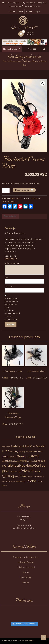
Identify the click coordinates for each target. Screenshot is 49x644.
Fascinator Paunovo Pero (13, 415)
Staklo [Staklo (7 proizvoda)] (37, 477)
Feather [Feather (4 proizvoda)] (39, 452)
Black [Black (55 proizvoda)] (27, 446)
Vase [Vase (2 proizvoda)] (4, 482)
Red (13, 201)
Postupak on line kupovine (26, 557)
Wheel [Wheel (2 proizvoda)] (13, 482)
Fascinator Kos (36, 371)
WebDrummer (30, 640)
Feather (6, 201)
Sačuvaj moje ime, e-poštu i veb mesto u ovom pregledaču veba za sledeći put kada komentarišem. (12, 309)
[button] (30, 49)
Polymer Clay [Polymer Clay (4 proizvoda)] (14, 472)
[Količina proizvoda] (6, 191)
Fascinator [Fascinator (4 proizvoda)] (30, 452)
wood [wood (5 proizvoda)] (23, 482)
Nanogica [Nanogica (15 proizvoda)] (40, 461)
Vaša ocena (11, 256)
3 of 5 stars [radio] (11, 259)
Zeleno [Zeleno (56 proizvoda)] (31, 481)
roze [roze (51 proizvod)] (23, 476)
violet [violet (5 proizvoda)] (8, 482)
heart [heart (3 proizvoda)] (29, 457)
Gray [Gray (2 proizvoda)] (15, 457)
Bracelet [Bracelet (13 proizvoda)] (40, 446)
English (37, 12)
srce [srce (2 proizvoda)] (32, 477)
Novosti (20, 12)
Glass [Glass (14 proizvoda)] (5, 457)
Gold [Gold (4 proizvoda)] (11, 457)
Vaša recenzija (12, 263)
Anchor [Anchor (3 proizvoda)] (8, 447)
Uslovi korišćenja (26, 562)
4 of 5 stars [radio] (13, 259)
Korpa (26, 572)
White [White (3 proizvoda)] (18, 482)
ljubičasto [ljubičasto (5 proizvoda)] (15, 461)
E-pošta (9, 286)
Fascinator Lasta (13, 371)
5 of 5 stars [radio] (16, 259)
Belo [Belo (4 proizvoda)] (21, 447)
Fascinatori (27, 61)
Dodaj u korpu (22, 190)
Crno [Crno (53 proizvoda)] (6, 451)
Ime (7, 277)
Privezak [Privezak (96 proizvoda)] (28, 471)
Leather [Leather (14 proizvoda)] (6, 461)
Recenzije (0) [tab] (10, 216)
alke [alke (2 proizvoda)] (3, 447)
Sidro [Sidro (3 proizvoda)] (28, 477)
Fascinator (35, 198)
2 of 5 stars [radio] (8, 259)
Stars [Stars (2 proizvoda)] (42, 477)
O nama (12, 12)
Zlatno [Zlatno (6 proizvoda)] (39, 482)
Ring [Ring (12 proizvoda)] (17, 477)
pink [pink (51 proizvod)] (5, 471)
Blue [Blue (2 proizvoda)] (34, 447)
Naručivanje (26, 577)
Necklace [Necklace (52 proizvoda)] (27, 466)
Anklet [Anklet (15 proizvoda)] (15, 446)
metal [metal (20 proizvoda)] (23, 461)
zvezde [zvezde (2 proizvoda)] (4, 485)
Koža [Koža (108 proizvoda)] (35, 456)
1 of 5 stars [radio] (6, 259)
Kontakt (29, 12)
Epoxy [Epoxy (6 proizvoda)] (23, 452)
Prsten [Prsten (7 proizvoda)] (38, 471)
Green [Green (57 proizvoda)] (21, 456)
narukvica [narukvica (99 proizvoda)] (10, 465)
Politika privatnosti (26, 567)
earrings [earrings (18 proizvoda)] (15, 451)
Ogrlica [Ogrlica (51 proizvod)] (40, 466)
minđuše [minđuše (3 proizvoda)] (31, 461)
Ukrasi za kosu (16, 61)
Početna (6, 61)
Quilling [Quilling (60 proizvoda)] (8, 476)
